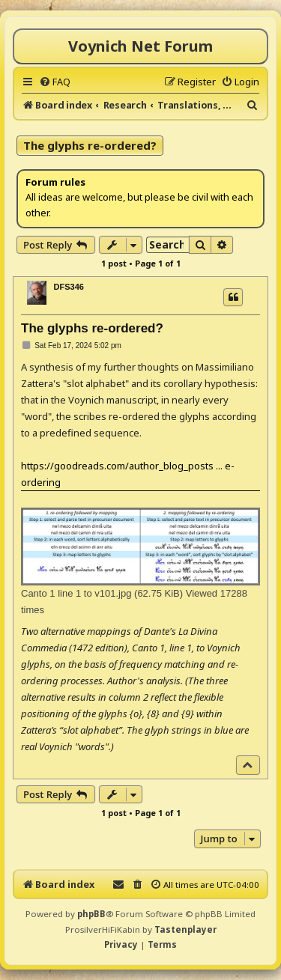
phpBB (91, 914)
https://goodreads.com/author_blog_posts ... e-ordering (128, 474)
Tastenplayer (185, 929)
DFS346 (69, 287)
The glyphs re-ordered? (90, 145)
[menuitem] (55, 82)
